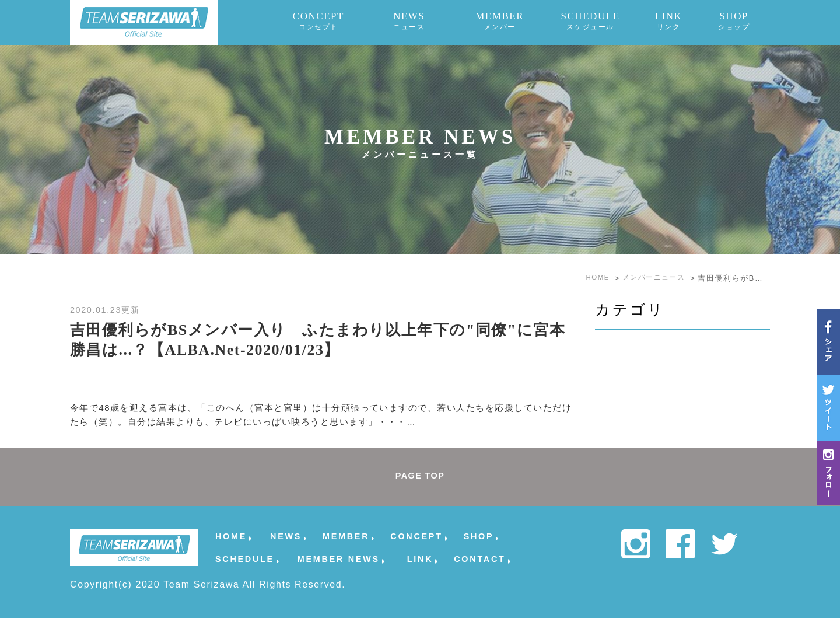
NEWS (409, 21)
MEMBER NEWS (339, 559)
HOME (231, 536)
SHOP (734, 21)
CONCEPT (319, 21)
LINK (668, 21)
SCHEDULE (590, 21)
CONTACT (480, 559)
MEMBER (500, 21)
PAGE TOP (420, 476)
